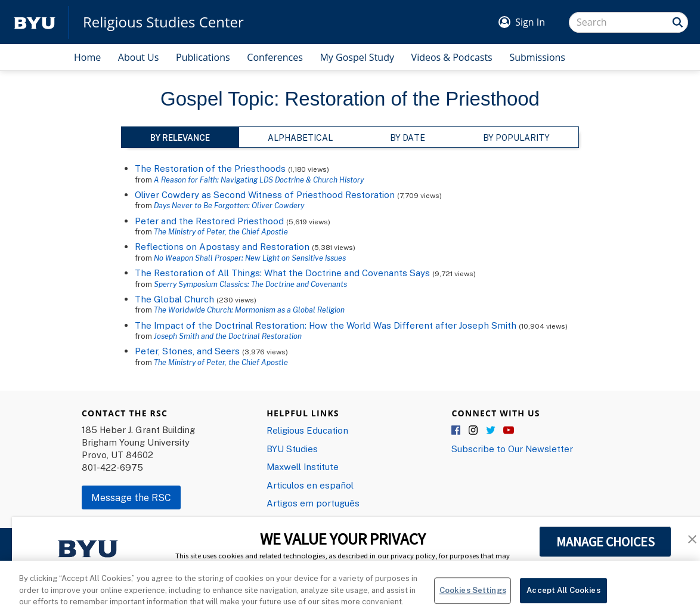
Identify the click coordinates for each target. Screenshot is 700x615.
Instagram (474, 431)
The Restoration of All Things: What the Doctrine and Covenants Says (284, 273)
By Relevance (180, 137)
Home (87, 57)
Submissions (537, 57)
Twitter (491, 431)
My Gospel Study (357, 57)
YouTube (509, 431)
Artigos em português (313, 503)
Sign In (530, 22)
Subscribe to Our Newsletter (512, 449)
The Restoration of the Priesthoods (210, 168)
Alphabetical (300, 137)
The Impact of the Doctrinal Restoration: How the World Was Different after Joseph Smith (326, 325)
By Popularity (516, 137)
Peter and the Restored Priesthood (209, 221)
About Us (139, 57)
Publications (203, 57)
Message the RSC (131, 497)
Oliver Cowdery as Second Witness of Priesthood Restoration (265, 194)
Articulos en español (310, 485)
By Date (408, 137)
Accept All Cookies (563, 598)
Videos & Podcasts (452, 57)
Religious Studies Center (163, 22)
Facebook (457, 431)
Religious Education (307, 430)
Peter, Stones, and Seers (187, 351)
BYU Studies (292, 449)
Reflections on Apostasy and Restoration (222, 246)
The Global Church (174, 299)
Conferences (275, 57)
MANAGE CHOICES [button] (605, 542)
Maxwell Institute (303, 466)
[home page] (35, 22)
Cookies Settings (473, 598)
